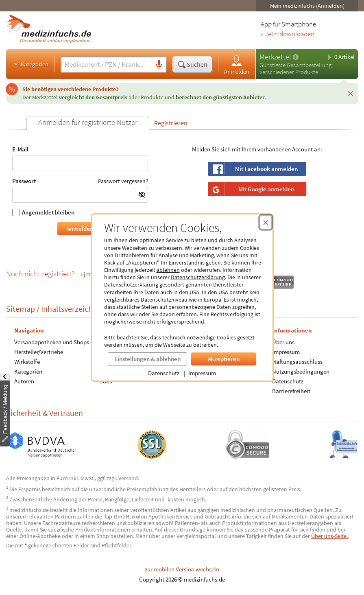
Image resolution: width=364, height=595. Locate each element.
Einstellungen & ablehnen (147, 359)
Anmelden (237, 65)
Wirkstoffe (27, 361)
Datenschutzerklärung (198, 277)
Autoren (24, 381)
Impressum (202, 373)
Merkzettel (275, 57)
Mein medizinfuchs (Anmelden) (307, 6)
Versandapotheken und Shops (52, 342)
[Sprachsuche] (159, 65)
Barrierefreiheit (291, 390)
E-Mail (80, 159)
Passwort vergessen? (123, 181)
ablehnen (168, 270)
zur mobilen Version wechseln (182, 569)
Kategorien (30, 64)
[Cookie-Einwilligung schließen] (266, 222)
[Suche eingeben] (106, 64)
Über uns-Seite (329, 536)
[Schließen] (351, 93)
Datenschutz (164, 373)
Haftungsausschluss (297, 361)
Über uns (283, 342)
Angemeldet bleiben (43, 212)
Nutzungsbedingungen (301, 371)
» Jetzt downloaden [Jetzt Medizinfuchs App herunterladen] (288, 34)
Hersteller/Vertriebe (39, 351)
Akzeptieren (224, 359)
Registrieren (171, 123)
